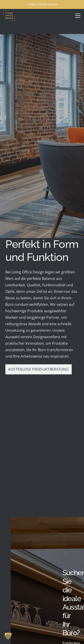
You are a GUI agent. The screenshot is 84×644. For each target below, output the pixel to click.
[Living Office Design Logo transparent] (14, 16)
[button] (8, 636)
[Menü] (78, 16)
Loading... (42, 429)
